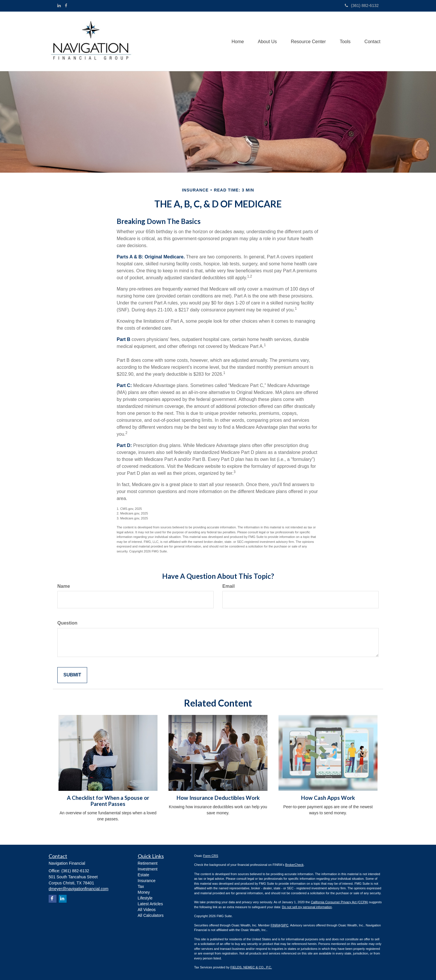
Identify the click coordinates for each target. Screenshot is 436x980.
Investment (148, 869)
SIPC (285, 925)
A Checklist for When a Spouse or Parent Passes (108, 801)
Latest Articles (150, 904)
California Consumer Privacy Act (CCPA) (340, 902)
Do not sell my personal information (307, 907)
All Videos (147, 910)
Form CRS (211, 856)
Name (64, 586)
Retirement (148, 863)
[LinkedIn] (59, 6)
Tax (141, 886)
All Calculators (151, 915)
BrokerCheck (294, 865)
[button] (265, 41)
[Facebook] (66, 6)
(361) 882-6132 (362, 6)
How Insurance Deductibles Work (218, 798)
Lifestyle (145, 898)
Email (229, 586)
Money (144, 892)
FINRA (275, 925)
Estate (144, 875)
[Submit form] (72, 675)
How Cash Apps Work (328, 798)
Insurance (147, 881)
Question (67, 623)
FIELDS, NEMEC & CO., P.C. (251, 967)
